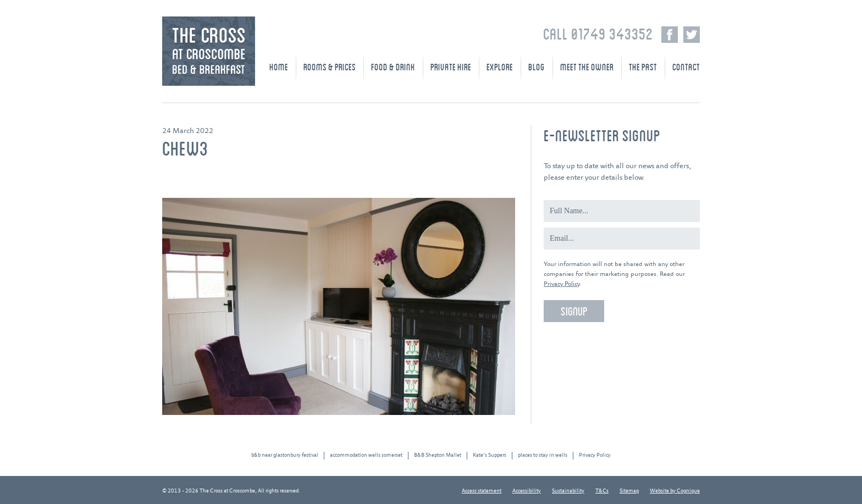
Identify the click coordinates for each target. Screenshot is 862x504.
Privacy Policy (562, 284)
